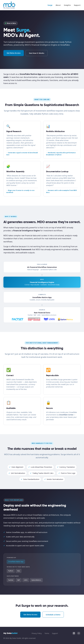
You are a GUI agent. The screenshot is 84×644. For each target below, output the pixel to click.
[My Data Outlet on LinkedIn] (74, 633)
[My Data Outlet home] (9, 5)
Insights (67, 5)
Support (77, 5)
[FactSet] (18, 319)
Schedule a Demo (53, 615)
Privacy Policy (37, 633)
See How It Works (37, 53)
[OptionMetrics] (65, 319)
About (58, 5)
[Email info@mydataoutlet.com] (79, 633)
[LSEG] (49, 319)
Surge (50, 5)
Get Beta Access (14, 53)
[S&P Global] (34, 319)
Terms (47, 633)
